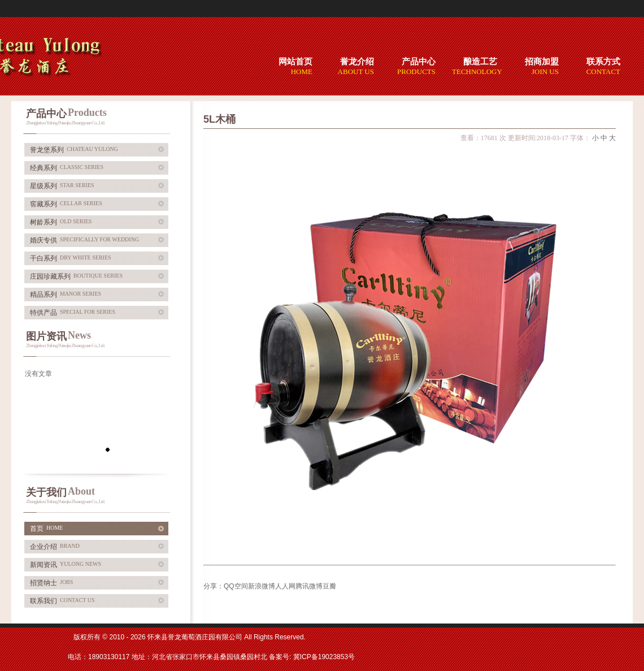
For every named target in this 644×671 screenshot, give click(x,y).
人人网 (285, 586)
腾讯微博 (309, 586)
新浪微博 (262, 586)
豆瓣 (329, 586)
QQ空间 (236, 586)
